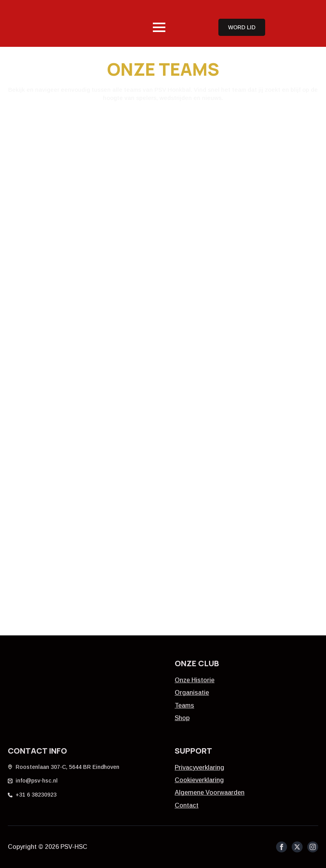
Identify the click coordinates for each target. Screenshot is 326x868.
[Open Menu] (159, 27)
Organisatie (192, 693)
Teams (184, 705)
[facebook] (282, 847)
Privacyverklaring (199, 768)
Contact (187, 805)
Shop (182, 718)
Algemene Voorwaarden (210, 792)
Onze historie (195, 680)
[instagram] (313, 847)
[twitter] (297, 847)
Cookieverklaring (199, 780)
